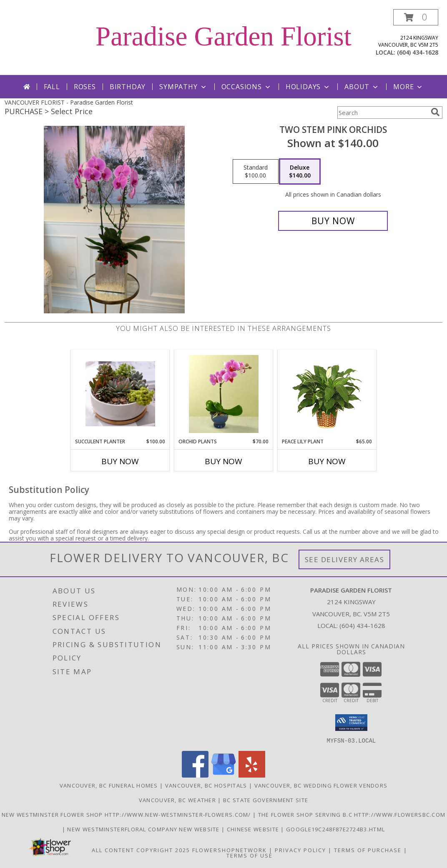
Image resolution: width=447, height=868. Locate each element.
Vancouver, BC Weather (177, 800)
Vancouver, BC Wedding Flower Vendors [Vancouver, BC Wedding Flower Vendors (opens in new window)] (321, 785)
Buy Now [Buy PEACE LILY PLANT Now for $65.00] (327, 461)
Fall (52, 87)
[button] (416, 17)
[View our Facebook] (195, 775)
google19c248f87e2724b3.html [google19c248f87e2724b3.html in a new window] (335, 829)
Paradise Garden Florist (223, 36)
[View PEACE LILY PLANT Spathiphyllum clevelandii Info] (327, 394)
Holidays (308, 87)
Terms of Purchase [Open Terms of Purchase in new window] (368, 850)
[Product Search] (382, 113)
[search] (435, 112)
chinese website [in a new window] (254, 829)
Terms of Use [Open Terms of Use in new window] (250, 855)
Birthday (128, 87)
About (362, 87)
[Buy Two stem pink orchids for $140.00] (333, 221)
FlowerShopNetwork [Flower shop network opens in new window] (230, 850)
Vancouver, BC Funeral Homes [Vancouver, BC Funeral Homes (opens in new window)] (109, 785)
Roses (85, 87)
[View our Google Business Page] (223, 775)
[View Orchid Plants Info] (224, 394)
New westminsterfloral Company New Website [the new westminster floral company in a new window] (144, 829)
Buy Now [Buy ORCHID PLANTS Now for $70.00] (223, 461)
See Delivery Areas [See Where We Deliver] (345, 559)
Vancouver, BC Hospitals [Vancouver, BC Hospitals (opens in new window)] (206, 785)
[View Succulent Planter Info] (120, 394)
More (408, 87)
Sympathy (183, 87)
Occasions (247, 87)
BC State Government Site (266, 800)
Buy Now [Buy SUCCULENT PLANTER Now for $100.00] (120, 461)
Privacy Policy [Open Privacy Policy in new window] (300, 850)
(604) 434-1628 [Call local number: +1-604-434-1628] (418, 52)
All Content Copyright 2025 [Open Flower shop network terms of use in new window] (141, 850)
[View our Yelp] (252, 775)
